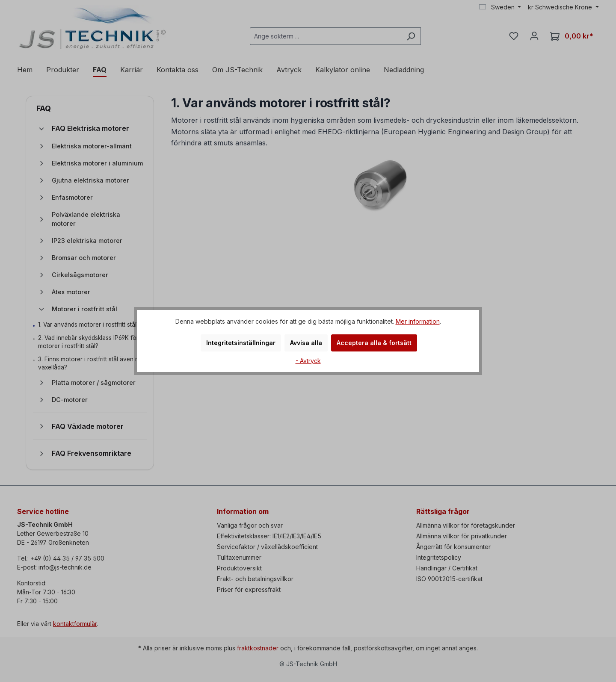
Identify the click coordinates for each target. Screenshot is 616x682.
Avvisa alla (306, 343)
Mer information (418, 321)
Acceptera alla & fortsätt (374, 343)
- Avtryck (308, 361)
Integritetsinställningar (241, 343)
